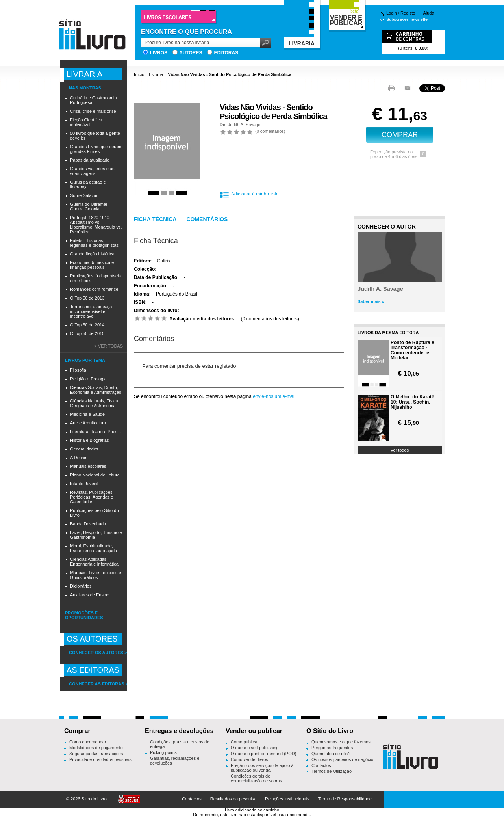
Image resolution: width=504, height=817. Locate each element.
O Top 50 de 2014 (87, 325)
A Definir (78, 458)
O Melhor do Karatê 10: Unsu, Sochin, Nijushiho (412, 402)
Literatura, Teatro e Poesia (95, 432)
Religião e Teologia (88, 379)
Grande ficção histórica (92, 254)
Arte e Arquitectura (88, 423)
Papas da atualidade (90, 160)
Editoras (226, 53)
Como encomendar (88, 742)
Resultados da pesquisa (233, 799)
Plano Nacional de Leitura (95, 475)
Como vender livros (249, 759)
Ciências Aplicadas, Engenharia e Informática (94, 562)
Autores (191, 53)
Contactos (321, 765)
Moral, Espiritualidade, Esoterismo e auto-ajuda (94, 548)
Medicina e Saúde (87, 414)
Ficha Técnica (156, 241)
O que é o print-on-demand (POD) (263, 754)
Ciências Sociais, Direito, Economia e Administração (96, 390)
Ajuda (428, 13)
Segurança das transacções (96, 754)
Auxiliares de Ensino (90, 595)
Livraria (156, 74)
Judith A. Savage (244, 125)
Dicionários (81, 586)
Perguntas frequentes (332, 748)
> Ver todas (108, 346)
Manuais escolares (88, 466)
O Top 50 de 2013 (87, 298)
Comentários (207, 219)
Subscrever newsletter (408, 19)
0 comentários (270, 131)
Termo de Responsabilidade (345, 799)
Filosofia (78, 370)
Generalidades (84, 449)
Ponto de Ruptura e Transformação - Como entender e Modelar (412, 350)
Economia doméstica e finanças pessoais (92, 265)
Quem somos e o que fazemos (341, 742)
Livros (158, 53)
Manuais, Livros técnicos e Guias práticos (96, 575)
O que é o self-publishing (255, 748)
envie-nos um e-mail (274, 396)
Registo (408, 13)
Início (139, 74)
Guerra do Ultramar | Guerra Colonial (90, 207)
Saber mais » (371, 301)
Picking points (163, 752)
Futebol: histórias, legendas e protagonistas (94, 243)
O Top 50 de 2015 (87, 333)
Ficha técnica (155, 219)
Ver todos (400, 450)
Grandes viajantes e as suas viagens (92, 171)
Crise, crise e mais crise (93, 111)
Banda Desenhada (88, 524)
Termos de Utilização (332, 771)
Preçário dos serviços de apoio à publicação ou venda (262, 768)
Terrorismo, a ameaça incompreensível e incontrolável (91, 311)
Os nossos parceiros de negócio (342, 759)
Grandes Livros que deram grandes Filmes (96, 149)
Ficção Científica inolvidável (86, 122)
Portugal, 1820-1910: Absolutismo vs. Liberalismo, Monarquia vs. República (96, 225)
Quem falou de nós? (331, 754)
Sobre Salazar (84, 195)
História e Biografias (89, 440)
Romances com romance (94, 289)
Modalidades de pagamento (96, 748)
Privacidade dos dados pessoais (100, 759)
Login (392, 13)
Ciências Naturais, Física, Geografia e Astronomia (95, 403)
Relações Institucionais (287, 799)
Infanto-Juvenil (84, 484)
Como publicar (245, 742)
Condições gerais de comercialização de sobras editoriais (256, 781)
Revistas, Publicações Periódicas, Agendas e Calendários (92, 497)
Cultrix (164, 261)
